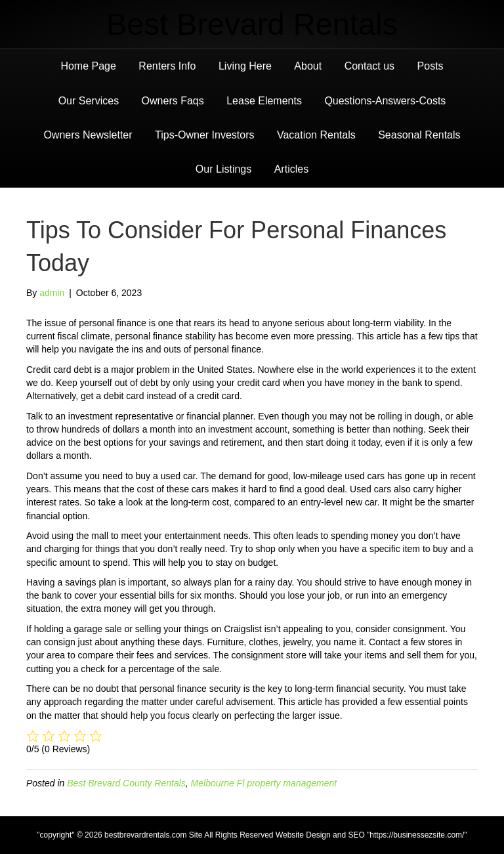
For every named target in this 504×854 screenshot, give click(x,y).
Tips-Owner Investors (204, 135)
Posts (430, 66)
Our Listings (223, 169)
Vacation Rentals (316, 135)
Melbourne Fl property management (264, 783)
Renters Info (167, 66)
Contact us (369, 66)
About (308, 66)
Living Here (245, 66)
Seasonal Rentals (419, 135)
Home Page (88, 66)
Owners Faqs (173, 101)
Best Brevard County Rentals (126, 783)
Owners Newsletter (88, 135)
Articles (291, 169)
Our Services (89, 101)
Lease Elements (264, 101)
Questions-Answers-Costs (385, 101)
